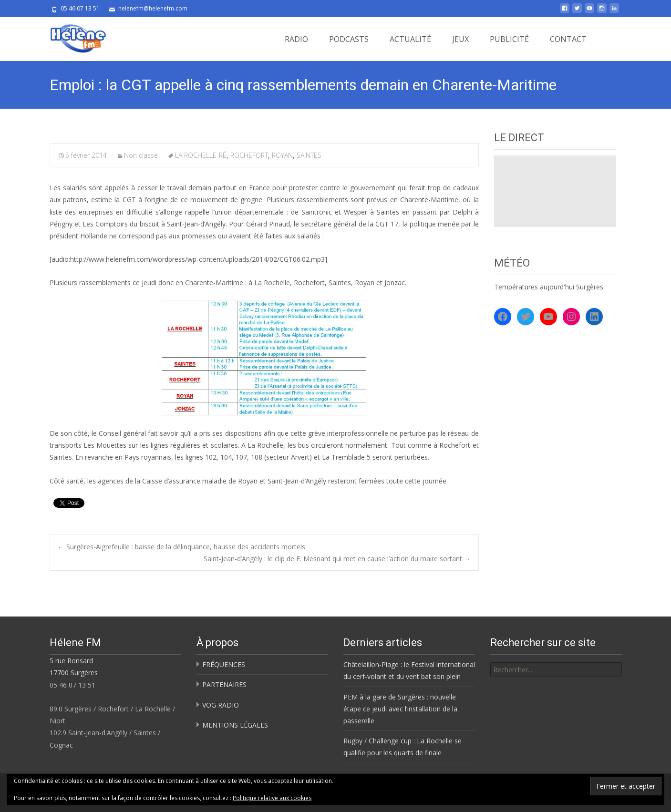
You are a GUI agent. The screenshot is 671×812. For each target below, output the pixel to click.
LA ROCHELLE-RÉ (201, 155)
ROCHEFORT (249, 155)
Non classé (141, 155)
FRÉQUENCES (224, 664)
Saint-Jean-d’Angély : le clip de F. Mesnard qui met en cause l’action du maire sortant (337, 559)
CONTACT (568, 39)
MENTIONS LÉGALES (235, 725)
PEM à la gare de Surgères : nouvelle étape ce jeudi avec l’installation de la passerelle (400, 709)
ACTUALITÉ (410, 39)
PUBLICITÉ (509, 39)
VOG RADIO (221, 705)
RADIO (296, 39)
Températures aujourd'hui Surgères (549, 287)
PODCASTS (349, 39)
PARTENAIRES (224, 684)
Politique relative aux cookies (272, 798)
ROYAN (282, 155)
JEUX (460, 39)
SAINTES (309, 155)
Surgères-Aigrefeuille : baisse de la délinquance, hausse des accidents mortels (181, 547)
